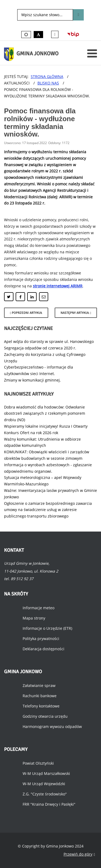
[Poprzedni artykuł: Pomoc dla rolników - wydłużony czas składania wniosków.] (26, 313)
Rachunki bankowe (40, 696)
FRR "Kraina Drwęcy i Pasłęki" (49, 804)
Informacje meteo (39, 608)
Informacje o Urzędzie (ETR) (47, 628)
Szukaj (78, 15)
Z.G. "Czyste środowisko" (45, 794)
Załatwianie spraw (39, 685)
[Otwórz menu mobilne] (92, 53)
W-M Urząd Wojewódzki (44, 784)
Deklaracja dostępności (43, 649)
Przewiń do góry (79, 854)
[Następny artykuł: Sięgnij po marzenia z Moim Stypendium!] (76, 313)
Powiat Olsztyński (38, 763)
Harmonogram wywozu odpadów (52, 726)
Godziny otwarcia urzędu (45, 716)
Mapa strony (34, 618)
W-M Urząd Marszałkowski (46, 773)
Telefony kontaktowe (41, 706)
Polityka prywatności (41, 639)
